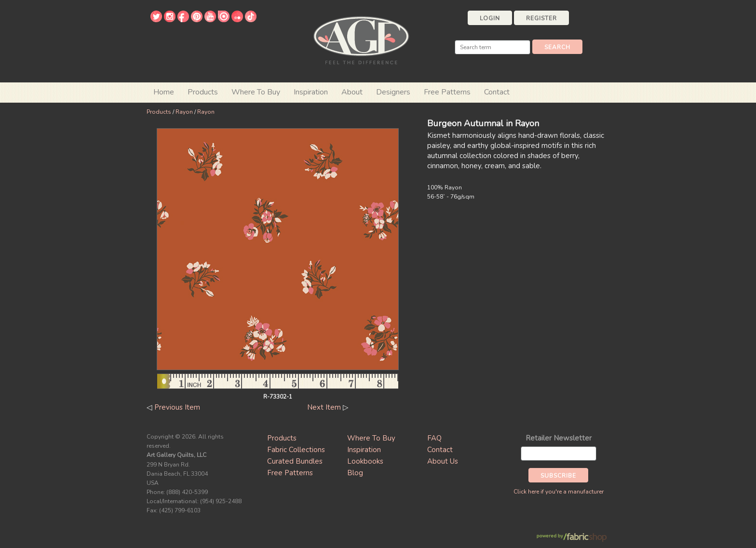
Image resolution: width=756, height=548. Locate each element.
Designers (393, 92)
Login (490, 18)
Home (164, 92)
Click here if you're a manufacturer (559, 492)
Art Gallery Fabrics (361, 39)
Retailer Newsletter (559, 438)
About (352, 92)
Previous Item (177, 407)
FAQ (434, 438)
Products (159, 112)
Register (541, 18)
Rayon (184, 112)
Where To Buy (371, 438)
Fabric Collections (296, 450)
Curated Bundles (295, 461)
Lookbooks (365, 461)
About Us (443, 461)
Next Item (324, 407)
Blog (355, 473)
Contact (497, 92)
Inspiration (311, 92)
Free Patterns (447, 92)
